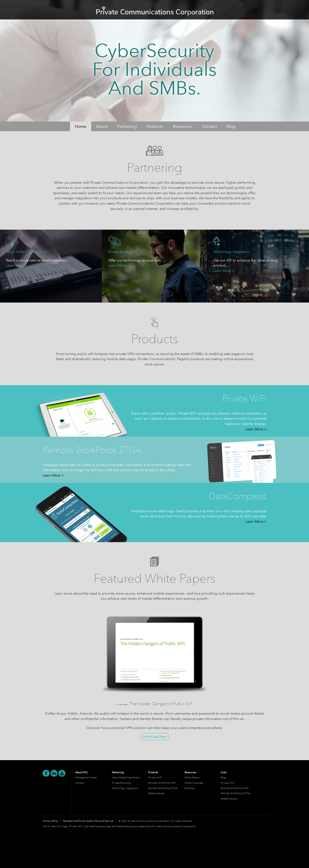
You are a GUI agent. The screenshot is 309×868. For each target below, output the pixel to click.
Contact (210, 126)
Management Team (86, 777)
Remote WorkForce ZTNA (163, 788)
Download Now (154, 737)
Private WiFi (155, 777)
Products (155, 126)
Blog (231, 126)
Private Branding (121, 783)
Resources (183, 126)
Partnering (127, 126)
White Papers (192, 777)
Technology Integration (125, 788)
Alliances (190, 788)
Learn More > (17, 265)
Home (81, 126)
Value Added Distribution (126, 777)
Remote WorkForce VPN (162, 783)
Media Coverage (194, 783)
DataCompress (156, 793)
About (102, 126)
